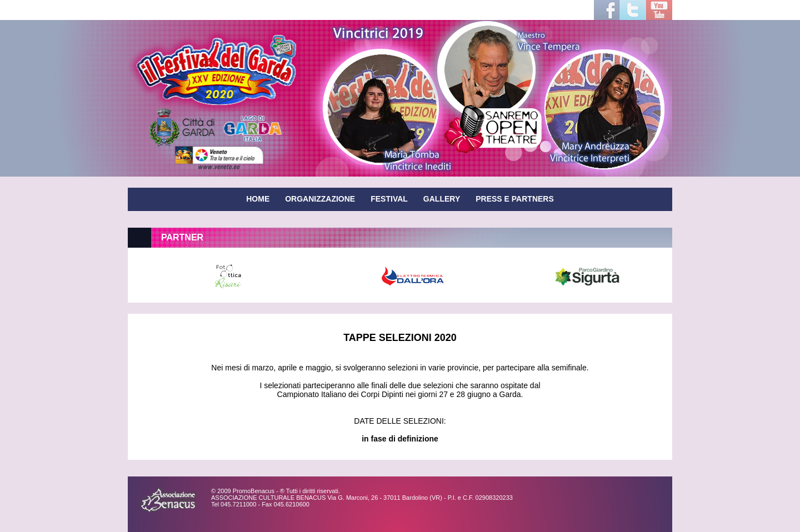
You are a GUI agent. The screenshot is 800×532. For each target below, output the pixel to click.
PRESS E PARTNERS (515, 199)
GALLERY (442, 199)
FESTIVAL (389, 199)
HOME (258, 199)
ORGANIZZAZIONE (320, 199)
